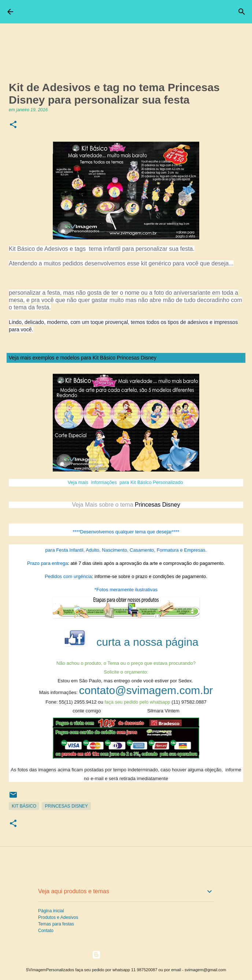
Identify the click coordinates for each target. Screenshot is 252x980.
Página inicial (51, 911)
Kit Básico (24, 806)
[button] (13, 125)
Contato (46, 931)
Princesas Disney (66, 806)
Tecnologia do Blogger (126, 955)
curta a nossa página (147, 642)
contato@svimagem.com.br (146, 690)
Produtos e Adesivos (58, 917)
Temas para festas (56, 924)
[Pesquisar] (242, 12)
